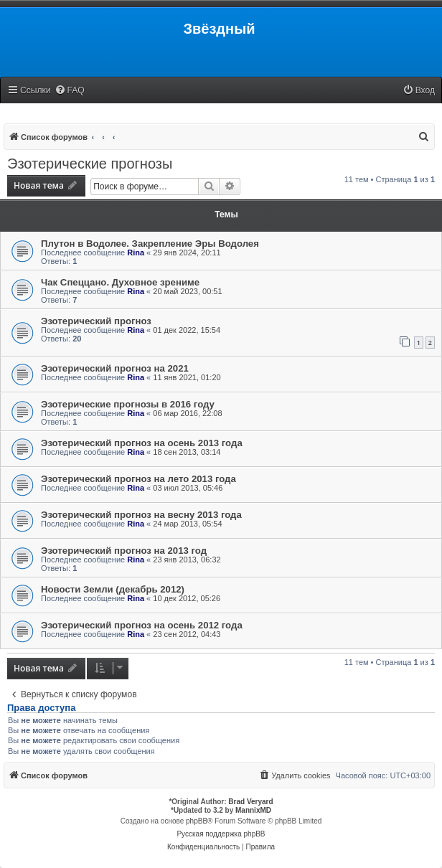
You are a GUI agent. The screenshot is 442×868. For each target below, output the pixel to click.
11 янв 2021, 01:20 (187, 377)
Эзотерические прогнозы (90, 164)
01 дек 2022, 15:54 (187, 330)
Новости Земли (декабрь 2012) (113, 589)
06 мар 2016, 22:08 (187, 413)
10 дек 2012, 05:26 (187, 598)
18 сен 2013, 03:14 (187, 452)
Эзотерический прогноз (96, 321)
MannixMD (253, 810)
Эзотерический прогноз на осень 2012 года (142, 625)
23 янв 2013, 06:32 (187, 560)
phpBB (197, 821)
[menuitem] (70, 91)
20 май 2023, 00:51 (187, 291)
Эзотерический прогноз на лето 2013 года (138, 479)
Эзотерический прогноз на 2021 (115, 368)
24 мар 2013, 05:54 (187, 524)
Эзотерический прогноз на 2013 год (124, 551)
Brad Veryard (250, 802)
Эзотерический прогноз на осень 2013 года (142, 443)
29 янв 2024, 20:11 (187, 253)
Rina (136, 253)
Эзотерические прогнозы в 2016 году (128, 404)
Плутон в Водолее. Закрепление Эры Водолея (150, 244)
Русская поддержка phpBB (221, 834)
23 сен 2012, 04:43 (187, 634)
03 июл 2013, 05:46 (188, 488)
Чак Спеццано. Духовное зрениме (120, 282)
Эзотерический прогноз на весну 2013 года (141, 515)
